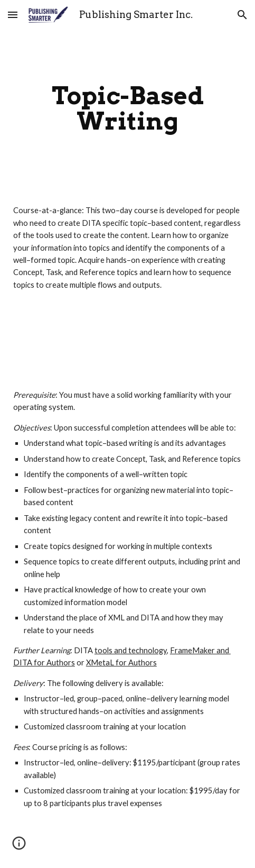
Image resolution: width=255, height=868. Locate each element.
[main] (127, 108)
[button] (13, 15)
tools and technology (131, 650)
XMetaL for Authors (121, 663)
